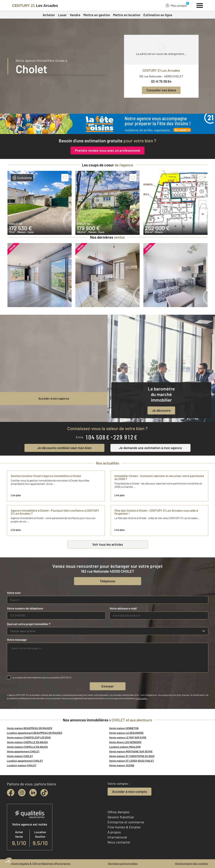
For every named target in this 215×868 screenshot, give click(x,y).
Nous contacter (119, 842)
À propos (114, 832)
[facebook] (11, 793)
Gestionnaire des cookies (192, 864)
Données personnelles (123, 864)
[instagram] (22, 793)
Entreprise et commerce (126, 822)
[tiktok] (44, 793)
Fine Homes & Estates (124, 827)
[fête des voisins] (107, 124)
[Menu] (200, 5)
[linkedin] (33, 793)
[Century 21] (35, 6)
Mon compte (176, 5)
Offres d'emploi (119, 812)
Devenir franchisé (121, 817)
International (117, 837)
